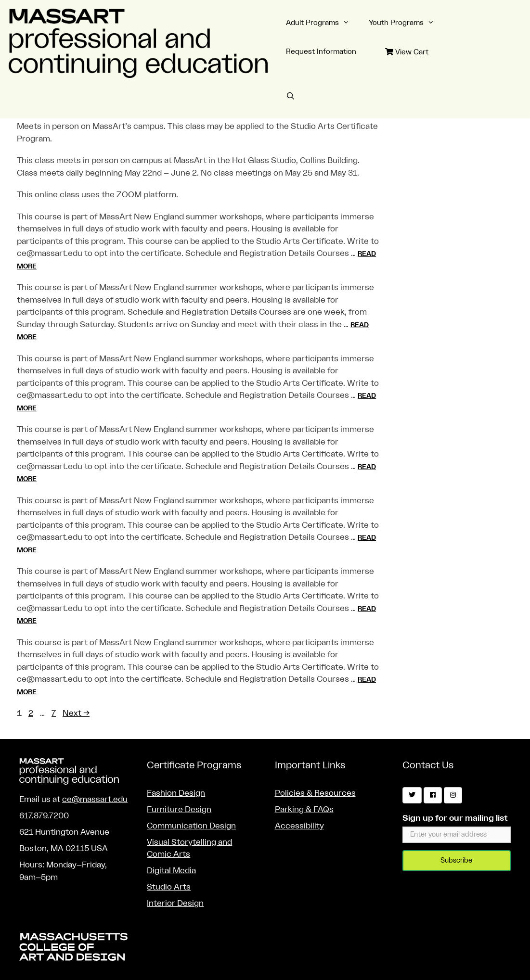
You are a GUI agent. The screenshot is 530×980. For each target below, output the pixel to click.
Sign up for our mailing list (455, 818)
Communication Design (191, 826)
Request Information (321, 52)
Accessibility (299, 826)
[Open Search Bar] (291, 97)
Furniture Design (179, 809)
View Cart (407, 52)
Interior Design (175, 903)
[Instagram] (453, 795)
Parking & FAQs (304, 809)
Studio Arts (169, 887)
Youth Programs (406, 23)
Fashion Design (176, 793)
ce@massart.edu (95, 799)
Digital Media (171, 871)
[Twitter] (412, 795)
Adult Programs (323, 23)
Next (76, 713)
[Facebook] (433, 795)
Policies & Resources (315, 793)
